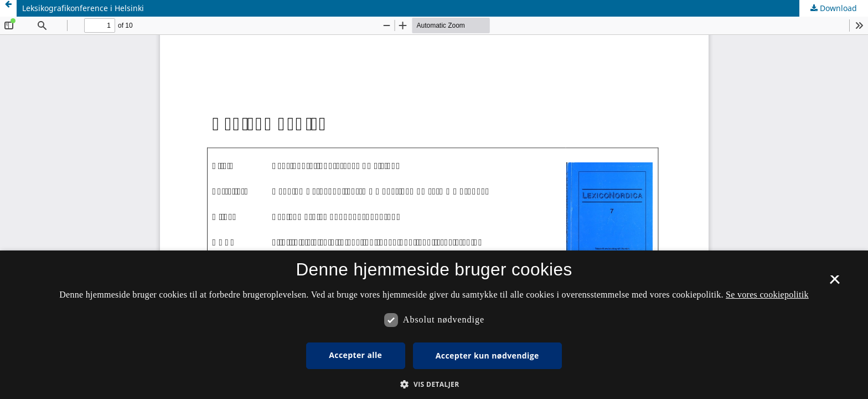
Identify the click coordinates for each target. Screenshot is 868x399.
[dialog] (434, 325)
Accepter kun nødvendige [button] (487, 355)
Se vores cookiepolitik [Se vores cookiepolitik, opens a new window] (767, 295)
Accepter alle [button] (355, 355)
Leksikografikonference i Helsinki (83, 8)
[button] (434, 384)
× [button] (835, 283)
